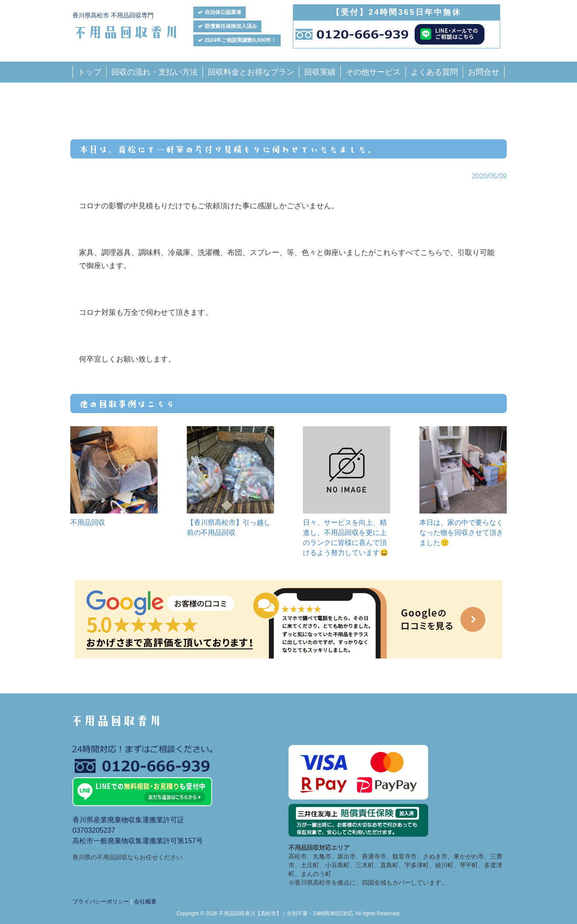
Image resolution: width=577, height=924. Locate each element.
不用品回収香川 (126, 31)
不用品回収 (88, 522)
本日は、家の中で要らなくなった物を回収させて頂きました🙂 (461, 533)
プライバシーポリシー (101, 902)
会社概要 (145, 902)
